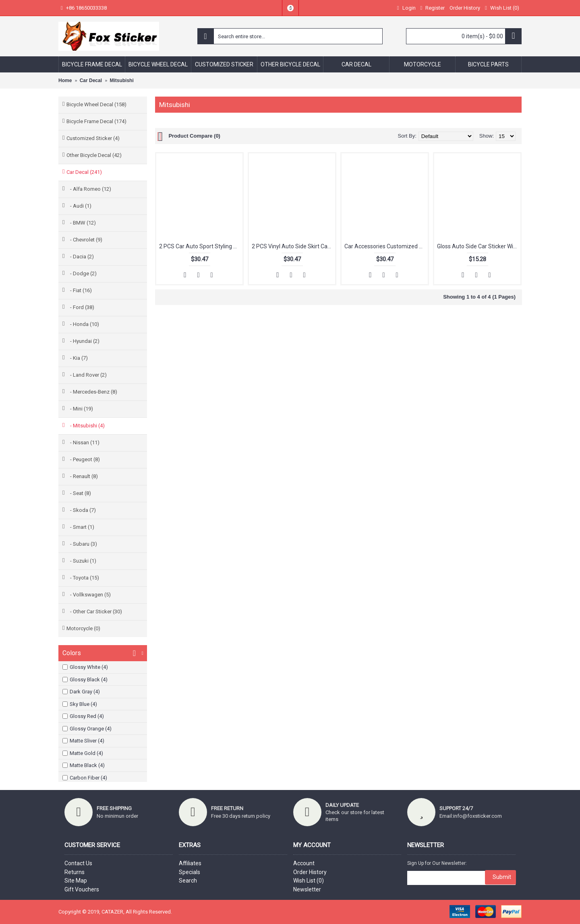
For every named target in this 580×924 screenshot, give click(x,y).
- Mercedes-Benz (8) (92, 392)
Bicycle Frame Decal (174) (96, 121)
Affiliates (190, 863)
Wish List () (309, 881)
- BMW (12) (81, 223)
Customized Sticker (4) (93, 138)
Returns (75, 872)
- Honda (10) (83, 324)
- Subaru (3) (82, 544)
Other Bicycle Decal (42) (94, 155)
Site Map (76, 881)
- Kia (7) (77, 358)
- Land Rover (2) (87, 375)
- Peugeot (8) (83, 459)
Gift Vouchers (82, 889)
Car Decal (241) (84, 172)
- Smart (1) (80, 527)
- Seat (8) (79, 493)
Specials (190, 872)
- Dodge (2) (82, 273)
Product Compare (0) (194, 136)
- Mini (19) (80, 409)
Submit (500, 877)
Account (304, 863)
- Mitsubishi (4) (86, 426)
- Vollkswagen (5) (89, 595)
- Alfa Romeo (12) (89, 189)
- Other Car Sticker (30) (94, 612)
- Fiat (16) (79, 290)
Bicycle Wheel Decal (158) (96, 104)
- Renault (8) (82, 476)
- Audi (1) (79, 206)
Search (188, 881)
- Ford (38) (80, 307)
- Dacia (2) (80, 257)
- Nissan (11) (83, 442)
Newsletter (307, 889)
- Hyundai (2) (83, 341)
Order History (310, 872)
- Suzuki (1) (81, 561)
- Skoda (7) (81, 510)
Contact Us (78, 863)
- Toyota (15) (83, 578)
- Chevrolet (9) (84, 240)
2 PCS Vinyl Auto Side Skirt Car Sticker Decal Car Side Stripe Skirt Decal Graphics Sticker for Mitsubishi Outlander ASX (293, 246)
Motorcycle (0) (83, 628)
